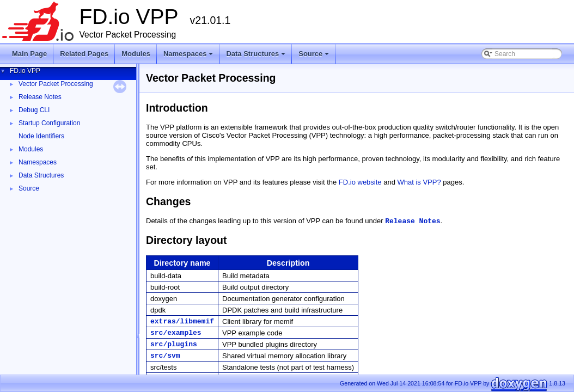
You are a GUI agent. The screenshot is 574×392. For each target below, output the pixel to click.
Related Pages (84, 54)
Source (315, 57)
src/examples (176, 333)
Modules (136, 54)
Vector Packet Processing (56, 84)
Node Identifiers (41, 136)
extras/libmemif (182, 321)
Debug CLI (34, 110)
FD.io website (360, 182)
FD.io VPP (25, 71)
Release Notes (40, 97)
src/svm (165, 356)
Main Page (29, 54)
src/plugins (174, 344)
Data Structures (257, 57)
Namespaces (189, 57)
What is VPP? (419, 182)
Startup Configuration (49, 123)
